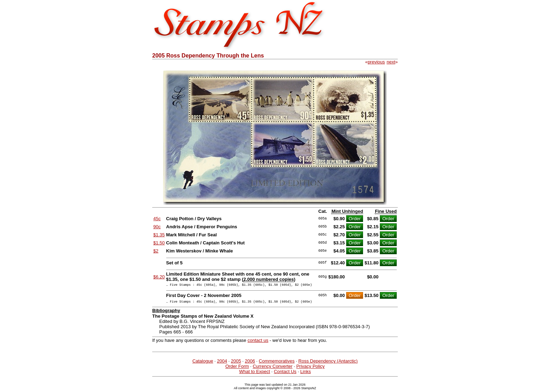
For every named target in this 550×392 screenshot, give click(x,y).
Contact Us (285, 374)
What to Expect (255, 374)
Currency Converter (272, 368)
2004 (222, 363)
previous (376, 62)
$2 (156, 251)
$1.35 (159, 235)
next (391, 62)
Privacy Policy (311, 368)
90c (157, 227)
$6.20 (159, 277)
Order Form (237, 368)
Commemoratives (277, 363)
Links (306, 374)
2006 (250, 363)
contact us (258, 342)
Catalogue (203, 363)
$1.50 (159, 243)
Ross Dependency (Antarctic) (328, 363)
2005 (236, 363)
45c (157, 219)
